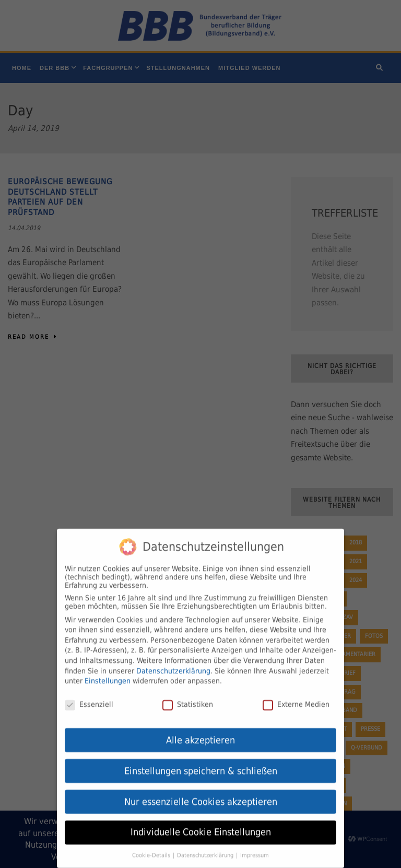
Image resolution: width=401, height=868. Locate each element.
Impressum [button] (255, 850)
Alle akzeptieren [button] (200, 734)
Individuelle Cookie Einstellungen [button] (201, 827)
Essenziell (89, 698)
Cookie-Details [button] (152, 850)
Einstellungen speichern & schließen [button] (201, 765)
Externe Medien (296, 698)
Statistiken (188, 698)
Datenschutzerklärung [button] (206, 850)
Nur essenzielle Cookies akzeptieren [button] (201, 796)
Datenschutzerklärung (173, 665)
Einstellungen (108, 675)
